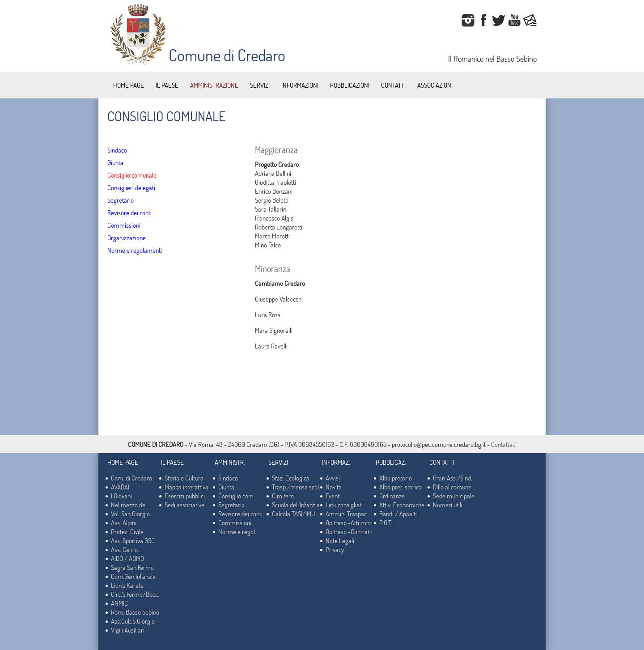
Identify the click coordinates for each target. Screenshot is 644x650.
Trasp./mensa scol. (296, 487)
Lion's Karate (127, 585)
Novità (334, 487)
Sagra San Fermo (132, 567)
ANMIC (119, 603)
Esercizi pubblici (185, 496)
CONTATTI (393, 85)
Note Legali (340, 540)
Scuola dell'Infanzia (296, 505)
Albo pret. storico (400, 487)
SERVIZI (260, 85)
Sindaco (117, 150)
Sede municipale (454, 496)
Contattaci (504, 444)
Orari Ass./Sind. (453, 478)
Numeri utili (448, 505)
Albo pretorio (396, 478)
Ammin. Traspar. (346, 514)
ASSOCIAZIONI (435, 85)
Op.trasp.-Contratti (349, 531)
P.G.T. (386, 523)
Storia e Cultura (184, 478)
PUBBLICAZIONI (350, 85)
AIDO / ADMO (127, 558)
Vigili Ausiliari (128, 630)
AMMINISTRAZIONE (214, 85)
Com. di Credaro (131, 478)
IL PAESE (167, 85)
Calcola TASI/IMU (293, 514)
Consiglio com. (237, 496)
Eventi (333, 496)
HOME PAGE (129, 85)
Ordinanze (392, 496)
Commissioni (124, 225)
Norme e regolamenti (135, 250)
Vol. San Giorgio (130, 514)
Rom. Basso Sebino (135, 612)
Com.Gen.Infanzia (133, 576)
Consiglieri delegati (131, 187)
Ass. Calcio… (126, 549)
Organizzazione (127, 238)
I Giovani (121, 496)
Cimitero (283, 496)
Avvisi (333, 478)
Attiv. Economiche (402, 505)
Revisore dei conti (129, 212)
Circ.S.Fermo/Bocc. (135, 594)
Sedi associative (184, 505)
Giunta (115, 162)
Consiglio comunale (132, 175)
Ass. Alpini (124, 523)
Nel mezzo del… (131, 505)
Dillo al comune (452, 487)
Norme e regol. (237, 531)
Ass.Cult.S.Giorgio (133, 621)
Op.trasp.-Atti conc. (350, 523)
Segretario (121, 200)
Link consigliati (344, 505)
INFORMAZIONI (300, 85)
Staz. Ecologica (291, 478)
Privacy (335, 549)
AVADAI (120, 487)
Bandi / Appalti (398, 514)
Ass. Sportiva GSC (133, 540)
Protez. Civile (127, 531)
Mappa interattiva (186, 487)
